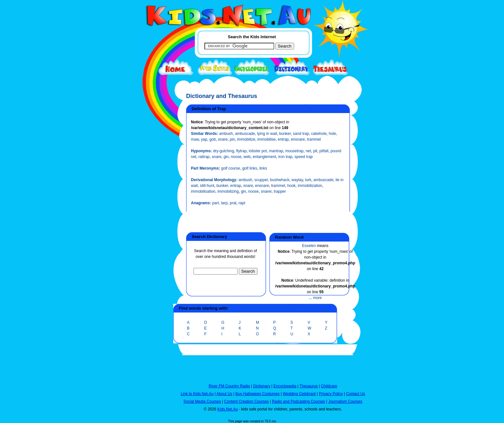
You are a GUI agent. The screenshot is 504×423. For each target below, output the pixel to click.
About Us (224, 394)
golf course (231, 168)
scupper (261, 180)
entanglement (264, 157)
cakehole (319, 134)
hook (292, 186)
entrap (283, 139)
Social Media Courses (202, 401)
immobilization (310, 186)
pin (232, 139)
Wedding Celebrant (299, 394)
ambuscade (245, 134)
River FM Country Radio (229, 386)
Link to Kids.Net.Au (197, 394)
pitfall (324, 151)
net (308, 151)
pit (315, 151)
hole (333, 134)
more (317, 298)
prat (233, 203)
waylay (297, 180)
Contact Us (355, 394)
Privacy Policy (331, 394)
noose (236, 157)
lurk (308, 180)
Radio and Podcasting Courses (298, 401)
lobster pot (258, 151)
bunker (285, 134)
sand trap (301, 134)
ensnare (298, 139)
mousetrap (295, 151)
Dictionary (262, 386)
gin (226, 157)
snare (223, 139)
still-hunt (207, 186)
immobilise (267, 139)
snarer (266, 191)
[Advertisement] (151, 235)
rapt (242, 203)
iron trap (285, 157)
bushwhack (280, 180)
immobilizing (228, 191)
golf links (250, 168)
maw (195, 139)
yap (204, 139)
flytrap (242, 151)
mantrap (276, 151)
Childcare (329, 386)
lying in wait (267, 134)
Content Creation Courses (246, 401)
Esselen (309, 246)
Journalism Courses (345, 401)
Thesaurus (309, 386)
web (247, 157)
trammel (314, 139)
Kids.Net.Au (227, 409)
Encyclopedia (285, 386)
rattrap (204, 157)
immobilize (246, 139)
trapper (280, 191)
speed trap (304, 157)
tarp (224, 203)
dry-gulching (224, 151)
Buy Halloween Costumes (257, 394)
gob (212, 139)
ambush (226, 134)
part (216, 203)
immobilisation (203, 191)
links (263, 168)
